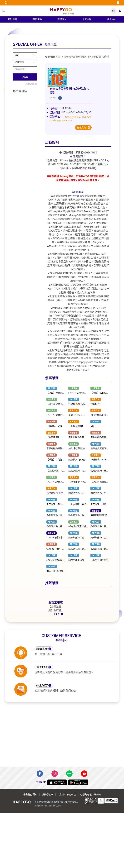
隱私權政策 (47, 805)
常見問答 (42, 677)
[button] (4, 11)
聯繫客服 (42, 659)
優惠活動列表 (53, 57)
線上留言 (42, 696)
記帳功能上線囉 (76, 560)
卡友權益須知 (30, 805)
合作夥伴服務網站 (67, 805)
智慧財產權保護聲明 (90, 805)
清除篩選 (31, 84)
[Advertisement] (62, 746)
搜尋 (25, 77)
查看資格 (83, 128)
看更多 (58, 624)
